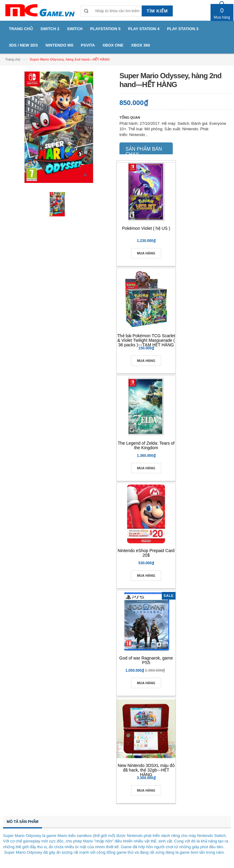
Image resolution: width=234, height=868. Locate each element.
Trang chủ (13, 59)
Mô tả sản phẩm (23, 822)
